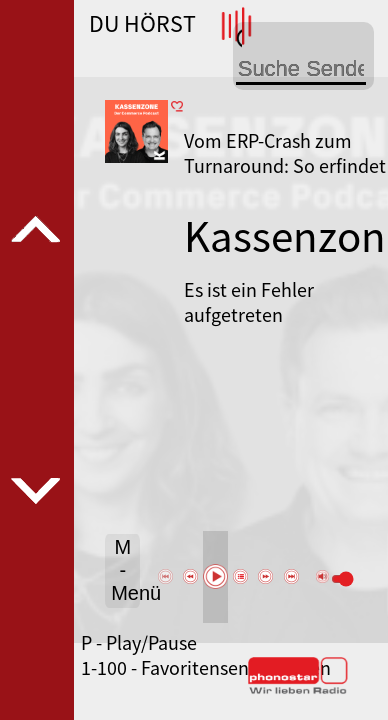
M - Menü (125, 570)
